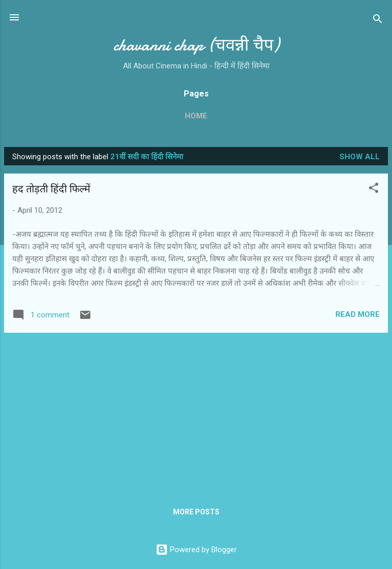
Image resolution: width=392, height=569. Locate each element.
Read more (358, 314)
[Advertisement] (196, 412)
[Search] (378, 21)
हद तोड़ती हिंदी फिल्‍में (51, 189)
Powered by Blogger (196, 550)
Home (196, 116)
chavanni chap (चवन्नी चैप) (196, 45)
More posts (196, 512)
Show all (360, 157)
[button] (374, 190)
